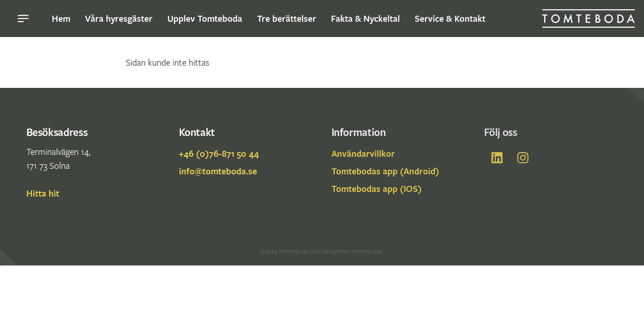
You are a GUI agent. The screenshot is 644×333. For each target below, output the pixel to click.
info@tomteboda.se (218, 171)
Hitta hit (43, 193)
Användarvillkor (363, 154)
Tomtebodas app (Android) (385, 171)
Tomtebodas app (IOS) (377, 189)
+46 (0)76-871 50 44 (219, 154)
